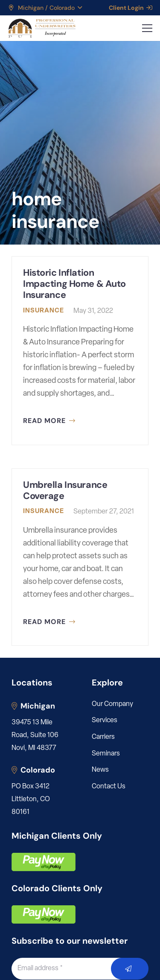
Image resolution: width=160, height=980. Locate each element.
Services (105, 720)
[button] (45, 8)
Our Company (112, 704)
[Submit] (130, 969)
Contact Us (109, 787)
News (100, 770)
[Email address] (71, 968)
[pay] (44, 862)
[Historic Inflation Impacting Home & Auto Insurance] (80, 351)
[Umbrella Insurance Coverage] (80, 557)
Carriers (103, 737)
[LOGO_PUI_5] (42, 28)
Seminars (106, 754)
